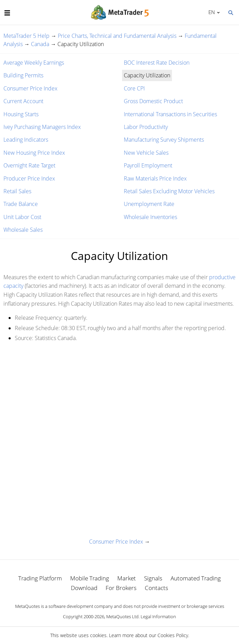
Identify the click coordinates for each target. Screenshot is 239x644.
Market (127, 578)
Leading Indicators (26, 140)
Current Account (23, 101)
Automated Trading (196, 578)
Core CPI (134, 88)
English (211, 12)
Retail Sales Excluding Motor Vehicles (169, 191)
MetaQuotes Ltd (122, 616)
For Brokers (121, 588)
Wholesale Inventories (150, 217)
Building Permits (23, 75)
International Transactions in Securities (170, 114)
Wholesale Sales (23, 230)
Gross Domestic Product (153, 101)
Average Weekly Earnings (34, 63)
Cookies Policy (173, 635)
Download (84, 588)
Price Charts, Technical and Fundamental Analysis (117, 36)
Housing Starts (21, 114)
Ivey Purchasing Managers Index (42, 127)
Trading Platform (40, 578)
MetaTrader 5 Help (26, 36)
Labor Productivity (146, 127)
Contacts (156, 588)
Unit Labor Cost (22, 217)
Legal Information (158, 616)
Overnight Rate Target (29, 165)
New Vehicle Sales (146, 153)
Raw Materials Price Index (155, 178)
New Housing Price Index (34, 153)
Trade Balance (21, 204)
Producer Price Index (29, 178)
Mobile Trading (90, 578)
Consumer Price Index (30, 88)
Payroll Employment (148, 165)
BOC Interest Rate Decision (157, 63)
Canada (40, 44)
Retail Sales (17, 191)
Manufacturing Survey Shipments (164, 140)
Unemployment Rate (149, 204)
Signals (153, 578)
